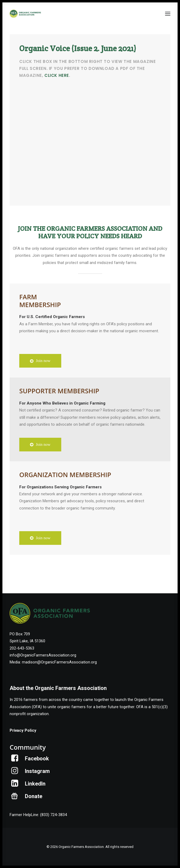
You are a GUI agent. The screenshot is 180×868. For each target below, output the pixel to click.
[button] (168, 14)
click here (57, 75)
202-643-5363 (22, 648)
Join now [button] (40, 361)
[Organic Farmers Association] (25, 14)
